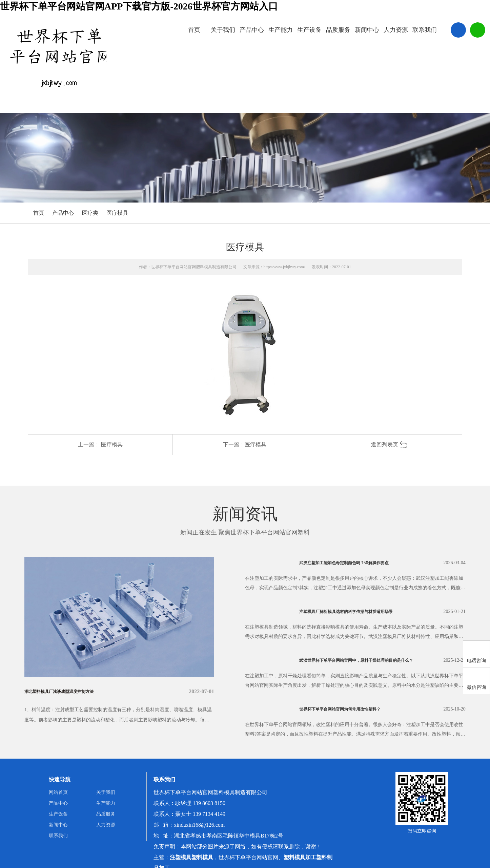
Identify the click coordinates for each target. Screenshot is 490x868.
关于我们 (223, 30)
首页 (194, 30)
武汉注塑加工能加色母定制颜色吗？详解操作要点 (359, 563)
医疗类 (90, 213)
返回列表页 (390, 444)
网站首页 (58, 792)
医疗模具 (117, 213)
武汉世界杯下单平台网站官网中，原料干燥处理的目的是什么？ (368, 660)
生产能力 (281, 30)
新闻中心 (367, 30)
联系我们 (425, 30)
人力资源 (396, 30)
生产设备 (309, 30)
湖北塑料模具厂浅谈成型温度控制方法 (70, 691)
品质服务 (338, 30)
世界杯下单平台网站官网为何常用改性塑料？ (353, 709)
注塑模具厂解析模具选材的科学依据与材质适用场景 (362, 611)
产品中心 (252, 30)
